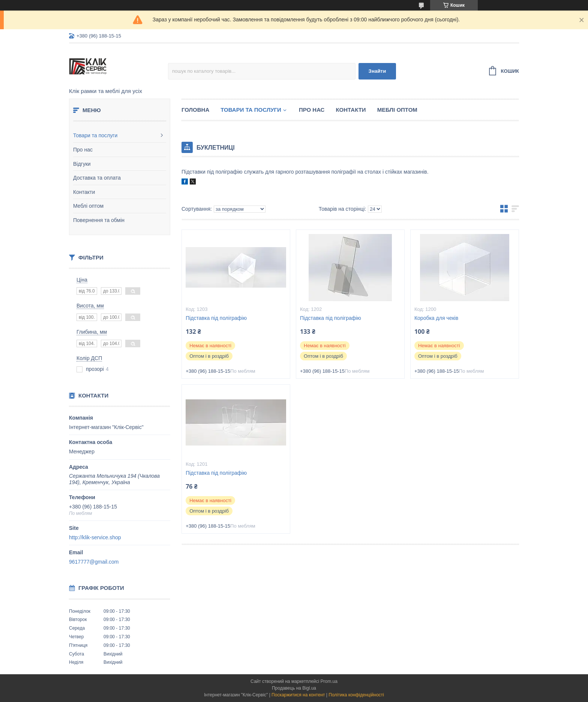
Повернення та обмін (99, 220)
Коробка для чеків (436, 318)
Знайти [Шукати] (377, 71)
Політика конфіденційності (356, 695)
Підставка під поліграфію (216, 318)
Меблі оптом (88, 206)
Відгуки (82, 164)
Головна (195, 110)
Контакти (84, 192)
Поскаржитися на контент (298, 695)
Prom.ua (329, 681)
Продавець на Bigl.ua (294, 688)
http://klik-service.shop (95, 537)
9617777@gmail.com (94, 562)
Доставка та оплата (97, 178)
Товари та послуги (95, 135)
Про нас (83, 150)
